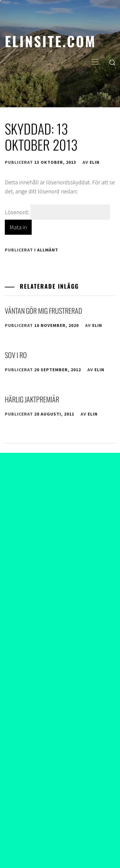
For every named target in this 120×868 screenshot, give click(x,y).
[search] (112, 62)
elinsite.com (50, 41)
